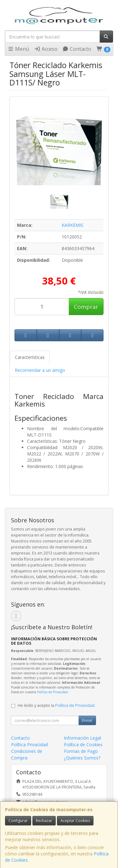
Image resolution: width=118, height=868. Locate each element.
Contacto (77, 49)
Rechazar (44, 821)
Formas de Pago (81, 751)
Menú (18, 49)
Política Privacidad (29, 745)
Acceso (46, 49)
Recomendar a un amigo (40, 370)
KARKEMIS (73, 225)
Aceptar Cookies (75, 821)
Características (30, 357)
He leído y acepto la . (56, 705)
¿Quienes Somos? (82, 758)
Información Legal (82, 738)
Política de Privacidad (52, 692)
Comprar (86, 307)
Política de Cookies (83, 745)
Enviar (87, 720)
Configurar (18, 821)
